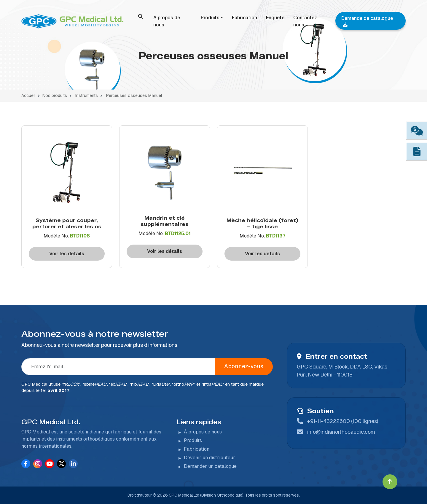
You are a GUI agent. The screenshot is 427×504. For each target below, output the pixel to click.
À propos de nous (167, 21)
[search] (141, 16)
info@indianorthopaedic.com (341, 432)
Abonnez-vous (244, 366)
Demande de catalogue (367, 21)
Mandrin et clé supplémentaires (165, 221)
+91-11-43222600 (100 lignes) (343, 421)
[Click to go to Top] (390, 482)
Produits (210, 18)
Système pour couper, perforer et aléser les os (67, 223)
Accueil (28, 95)
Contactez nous (305, 21)
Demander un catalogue (210, 466)
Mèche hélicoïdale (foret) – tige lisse (262, 223)
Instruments (86, 95)
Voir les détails (67, 254)
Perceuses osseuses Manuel (134, 95)
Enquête (275, 18)
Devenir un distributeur (209, 458)
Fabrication (244, 18)
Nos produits (55, 95)
